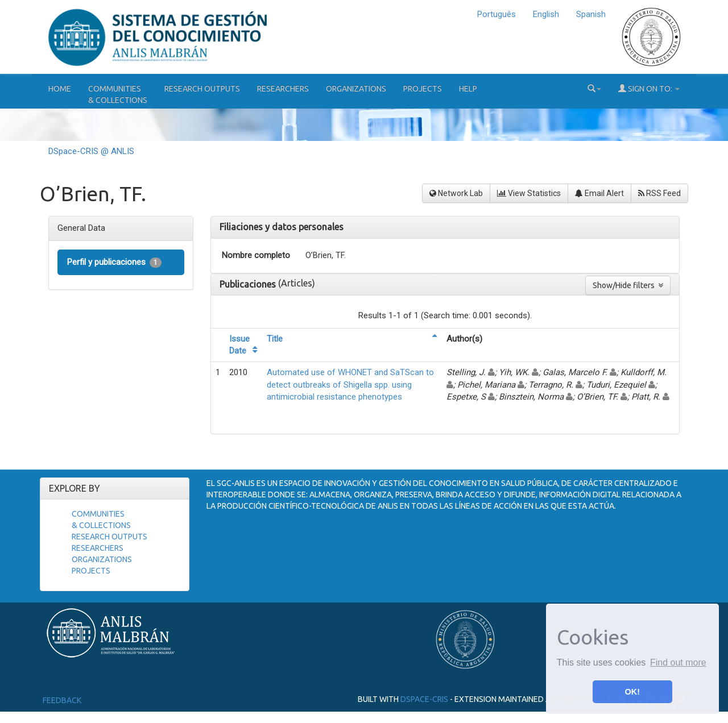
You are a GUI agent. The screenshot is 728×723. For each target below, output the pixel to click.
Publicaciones (249, 284)
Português (497, 14)
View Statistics (529, 193)
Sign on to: (649, 88)
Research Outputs (202, 89)
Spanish (591, 14)
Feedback (62, 700)
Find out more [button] (678, 662)
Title (275, 339)
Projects (423, 89)
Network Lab (456, 193)
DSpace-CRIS (424, 699)
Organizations (356, 89)
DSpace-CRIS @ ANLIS (91, 151)
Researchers (283, 89)
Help (468, 89)
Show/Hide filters (628, 285)
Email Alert (599, 193)
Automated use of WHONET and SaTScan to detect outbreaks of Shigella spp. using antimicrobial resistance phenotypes (350, 385)
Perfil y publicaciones (114, 262)
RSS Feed (659, 193)
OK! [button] (632, 692)
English (546, 14)
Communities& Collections (118, 94)
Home (60, 89)
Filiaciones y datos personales (282, 227)
